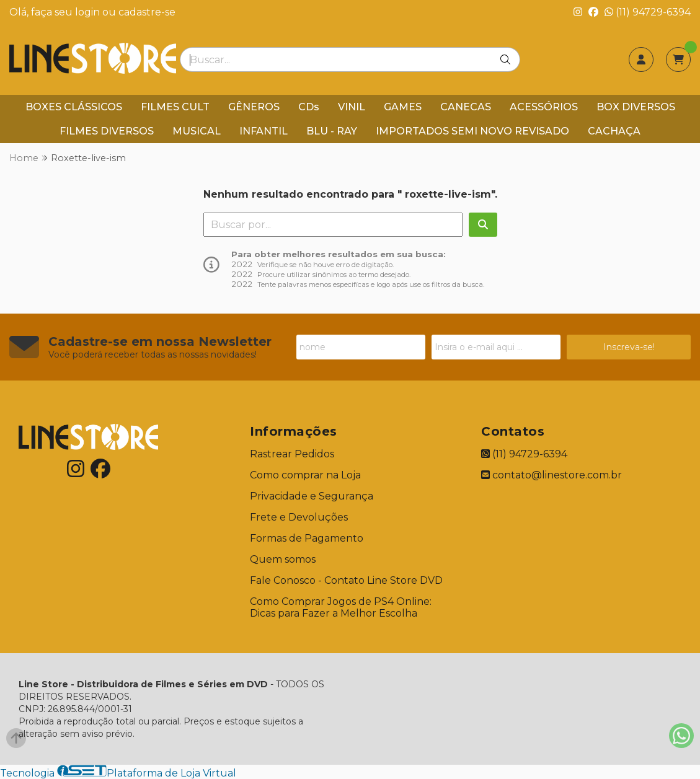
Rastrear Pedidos (292, 454)
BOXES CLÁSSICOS (74, 107)
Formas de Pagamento (307, 538)
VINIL (352, 107)
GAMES (403, 107)
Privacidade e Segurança (312, 496)
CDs (309, 107)
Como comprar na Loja (305, 475)
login (89, 12)
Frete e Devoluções (299, 517)
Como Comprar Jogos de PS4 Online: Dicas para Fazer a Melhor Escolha (341, 607)
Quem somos (283, 559)
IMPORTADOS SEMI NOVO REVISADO (472, 131)
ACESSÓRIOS (544, 107)
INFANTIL (264, 131)
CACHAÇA (614, 131)
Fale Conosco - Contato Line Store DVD (346, 580)
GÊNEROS (254, 107)
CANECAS (466, 107)
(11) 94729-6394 (648, 12)
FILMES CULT (175, 107)
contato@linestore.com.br (552, 475)
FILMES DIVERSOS (107, 131)
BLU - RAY (332, 131)
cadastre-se (147, 12)
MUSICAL (197, 131)
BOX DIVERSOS (636, 107)
